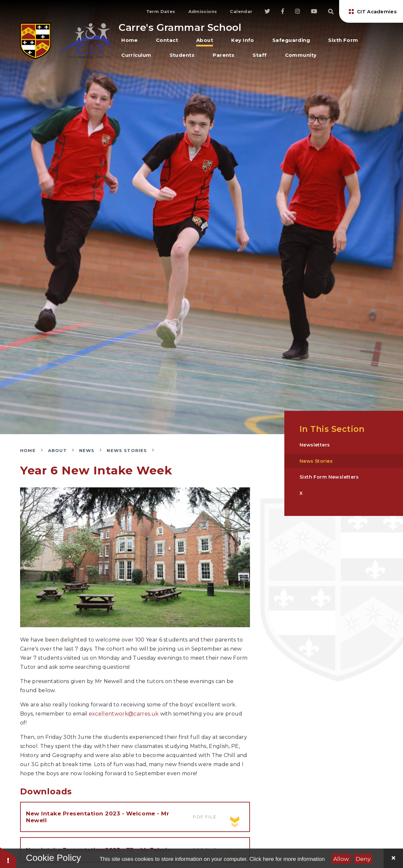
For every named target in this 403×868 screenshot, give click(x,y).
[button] (8, 857)
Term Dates (161, 11)
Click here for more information (287, 859)
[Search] (331, 12)
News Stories (127, 450)
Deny (363, 859)
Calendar (241, 11)
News (87, 450)
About (57, 450)
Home (28, 450)
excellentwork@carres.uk (124, 714)
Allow (341, 859)
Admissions (203, 11)
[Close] (393, 858)
